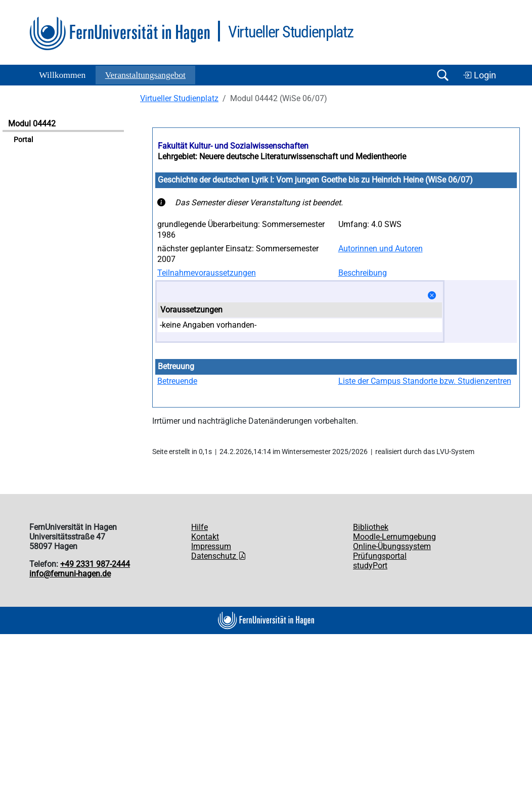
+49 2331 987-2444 (95, 564)
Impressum (211, 546)
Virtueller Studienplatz (179, 98)
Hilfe (199, 527)
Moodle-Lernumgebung (394, 537)
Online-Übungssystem (392, 546)
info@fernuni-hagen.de (70, 574)
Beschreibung (363, 273)
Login (479, 75)
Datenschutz (219, 556)
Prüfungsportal (380, 556)
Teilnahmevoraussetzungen (207, 273)
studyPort (370, 566)
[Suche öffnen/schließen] (442, 75)
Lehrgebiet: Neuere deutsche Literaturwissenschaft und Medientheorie (282, 156)
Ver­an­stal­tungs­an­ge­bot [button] (145, 75)
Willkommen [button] (62, 75)
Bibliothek (371, 527)
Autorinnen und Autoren (381, 249)
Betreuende (177, 381)
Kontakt (205, 537)
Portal (23, 140)
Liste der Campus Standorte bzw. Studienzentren (425, 381)
